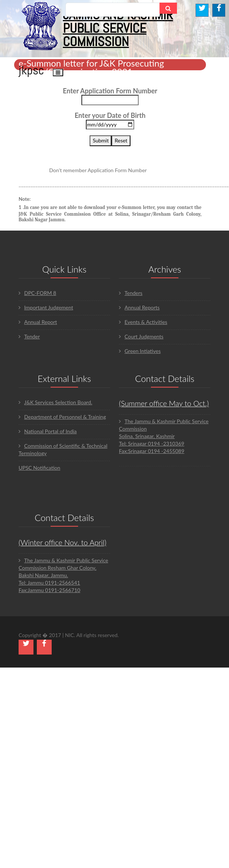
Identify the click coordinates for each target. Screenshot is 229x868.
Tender (29, 336)
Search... (81, 9)
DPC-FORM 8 (37, 293)
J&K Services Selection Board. (55, 402)
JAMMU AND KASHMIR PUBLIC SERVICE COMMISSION (118, 28)
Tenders (131, 293)
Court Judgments (141, 336)
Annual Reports (139, 307)
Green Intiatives (140, 351)
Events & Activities (143, 322)
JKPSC (31, 70)
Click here (159, 170)
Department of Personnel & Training (62, 417)
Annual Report (38, 322)
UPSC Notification (39, 468)
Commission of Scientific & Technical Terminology (63, 449)
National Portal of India (48, 431)
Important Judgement (46, 307)
